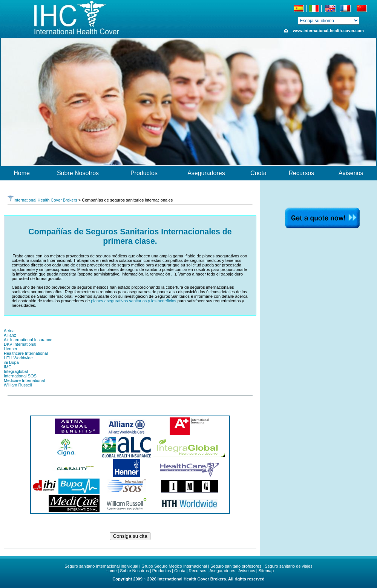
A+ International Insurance (28, 340)
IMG (8, 367)
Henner (11, 349)
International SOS (20, 376)
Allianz (10, 335)
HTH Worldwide (18, 358)
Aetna (9, 331)
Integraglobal (16, 371)
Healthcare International (26, 353)
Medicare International (24, 380)
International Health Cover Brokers (42, 200)
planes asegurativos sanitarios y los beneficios (133, 301)
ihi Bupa (11, 362)
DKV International (20, 344)
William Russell (18, 385)
